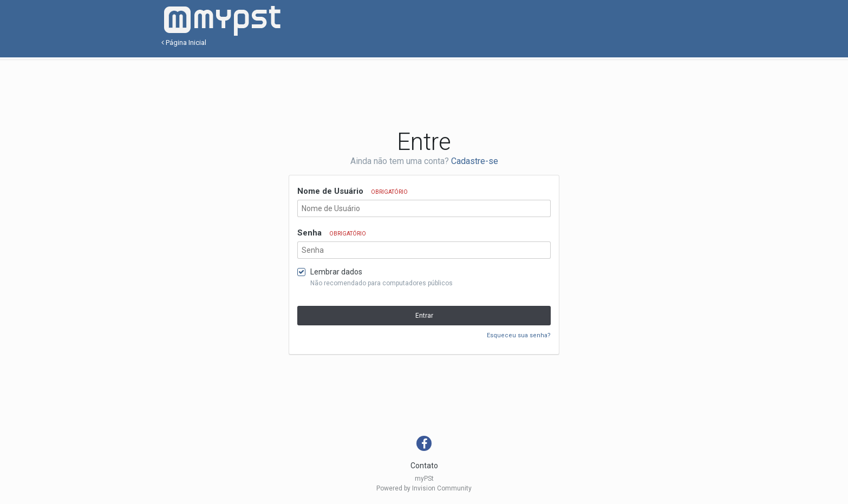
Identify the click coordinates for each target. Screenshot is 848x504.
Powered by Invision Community (424, 488)
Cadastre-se (475, 161)
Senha (332, 233)
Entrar (424, 316)
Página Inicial (184, 42)
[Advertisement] (424, 93)
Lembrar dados (336, 272)
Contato (424, 466)
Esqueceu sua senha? (519, 335)
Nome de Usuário (353, 191)
